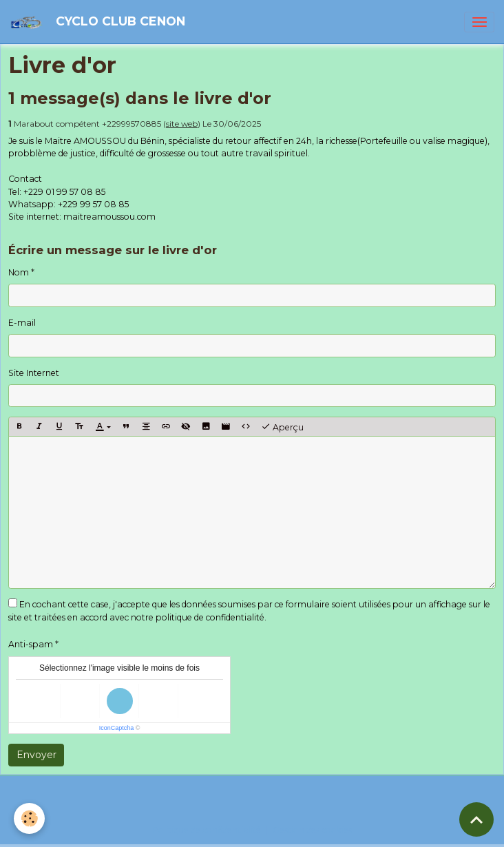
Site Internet (34, 373)
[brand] (100, 22)
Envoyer (36, 755)
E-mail (22, 323)
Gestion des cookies (312, 830)
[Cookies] (29, 818)
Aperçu (282, 427)
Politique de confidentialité (207, 830)
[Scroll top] (476, 819)
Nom (19, 272)
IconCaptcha (117, 728)
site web (182, 124)
